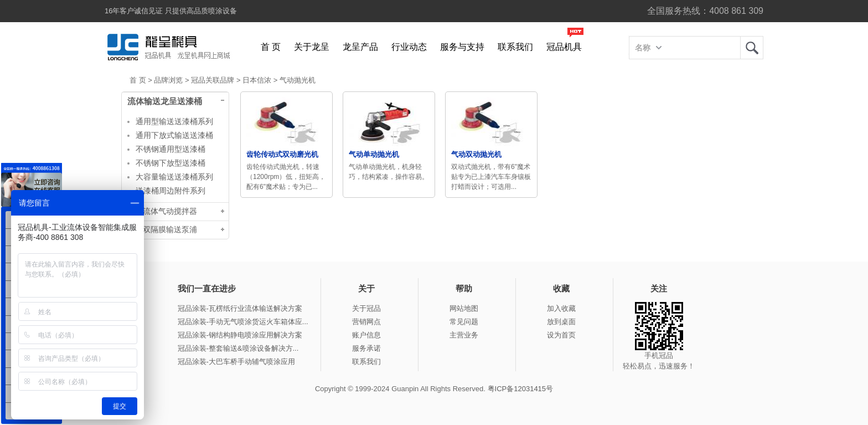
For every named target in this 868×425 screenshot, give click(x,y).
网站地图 (464, 308)
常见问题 (464, 322)
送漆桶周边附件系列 (170, 191)
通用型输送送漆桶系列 (174, 121)
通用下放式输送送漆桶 (174, 135)
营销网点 (366, 322)
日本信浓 (257, 80)
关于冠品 (366, 308)
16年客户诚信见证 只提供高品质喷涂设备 (171, 11)
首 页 (271, 47)
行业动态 (409, 47)
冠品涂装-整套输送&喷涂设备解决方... (238, 348)
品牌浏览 (168, 80)
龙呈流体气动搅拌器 (162, 211)
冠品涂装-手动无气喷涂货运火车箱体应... (243, 322)
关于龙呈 (312, 47)
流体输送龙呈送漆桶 (165, 101)
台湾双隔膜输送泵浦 (162, 230)
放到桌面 (561, 322)
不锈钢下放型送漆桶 (170, 163)
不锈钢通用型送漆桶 (170, 149)
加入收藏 (561, 308)
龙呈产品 (360, 47)
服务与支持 (462, 47)
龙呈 (752, 48)
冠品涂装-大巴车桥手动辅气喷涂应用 (236, 362)
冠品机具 (564, 47)
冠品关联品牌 (213, 80)
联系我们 (515, 47)
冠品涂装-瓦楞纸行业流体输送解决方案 (240, 308)
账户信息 (366, 335)
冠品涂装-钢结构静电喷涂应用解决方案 (240, 335)
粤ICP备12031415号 (521, 389)
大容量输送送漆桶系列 (174, 177)
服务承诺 (366, 348)
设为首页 (561, 335)
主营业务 (464, 335)
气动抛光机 (298, 80)
